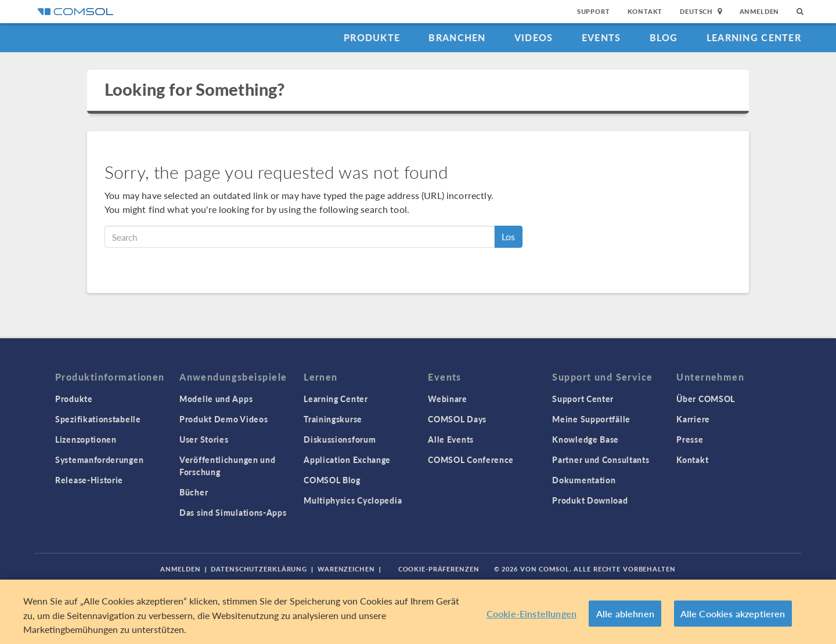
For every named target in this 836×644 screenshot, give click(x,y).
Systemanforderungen (99, 460)
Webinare (448, 399)
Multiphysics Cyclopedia (353, 500)
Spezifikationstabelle (98, 419)
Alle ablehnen (625, 614)
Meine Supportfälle (591, 419)
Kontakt (645, 11)
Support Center (583, 399)
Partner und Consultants (601, 460)
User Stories (204, 439)
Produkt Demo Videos (224, 419)
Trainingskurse (333, 419)
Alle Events (451, 439)
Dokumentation (584, 480)
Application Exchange (347, 460)
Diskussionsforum (340, 439)
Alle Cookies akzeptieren (733, 614)
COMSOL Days (457, 419)
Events (601, 37)
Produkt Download (590, 500)
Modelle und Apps (216, 399)
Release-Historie (89, 480)
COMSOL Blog (332, 480)
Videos (534, 37)
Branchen (457, 37)
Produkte (372, 37)
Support (594, 11)
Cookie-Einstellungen (531, 614)
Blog (664, 37)
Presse (690, 439)
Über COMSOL (706, 399)
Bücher (194, 492)
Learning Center (754, 37)
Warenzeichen (346, 569)
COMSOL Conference (471, 460)
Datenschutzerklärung (259, 569)
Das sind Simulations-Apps (233, 512)
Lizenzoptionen (86, 439)
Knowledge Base (585, 439)
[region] (418, 612)
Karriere (693, 419)
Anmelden (760, 11)
